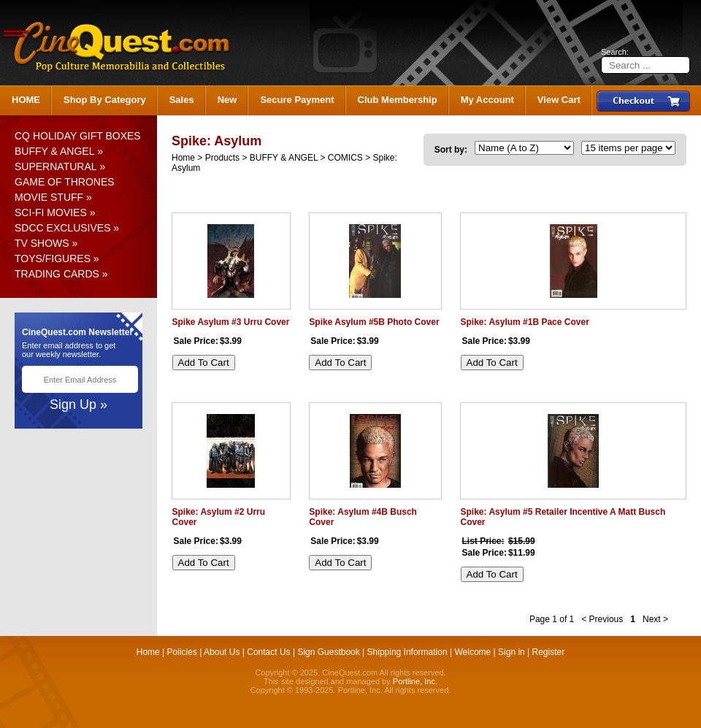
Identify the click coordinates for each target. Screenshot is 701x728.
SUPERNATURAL (56, 166)
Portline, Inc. (415, 681)
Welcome (472, 652)
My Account (487, 100)
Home (183, 158)
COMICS (345, 158)
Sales (182, 100)
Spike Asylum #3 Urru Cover (231, 322)
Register (549, 652)
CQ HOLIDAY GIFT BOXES (78, 136)
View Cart (559, 100)
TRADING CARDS (57, 274)
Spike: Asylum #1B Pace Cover (525, 322)
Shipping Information (407, 652)
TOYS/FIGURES (53, 258)
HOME (26, 100)
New (227, 100)
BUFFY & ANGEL (54, 151)
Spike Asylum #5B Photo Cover (374, 322)
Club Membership (398, 100)
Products (222, 158)
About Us (222, 652)
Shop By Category (105, 100)
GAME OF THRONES (65, 182)
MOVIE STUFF (49, 197)
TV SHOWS (42, 243)
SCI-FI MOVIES (51, 212)
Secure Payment (297, 100)
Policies (182, 652)
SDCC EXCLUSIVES (62, 228)
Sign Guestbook (328, 652)
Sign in (512, 652)
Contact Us (268, 652)
